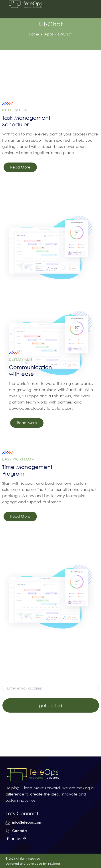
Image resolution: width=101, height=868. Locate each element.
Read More (20, 167)
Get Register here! (74, 718)
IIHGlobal (54, 864)
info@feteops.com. (28, 822)
